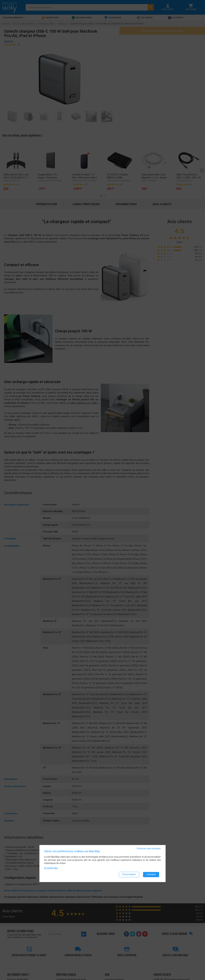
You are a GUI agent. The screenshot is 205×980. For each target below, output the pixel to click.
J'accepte (151, 874)
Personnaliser (129, 874)
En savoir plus (51, 868)
